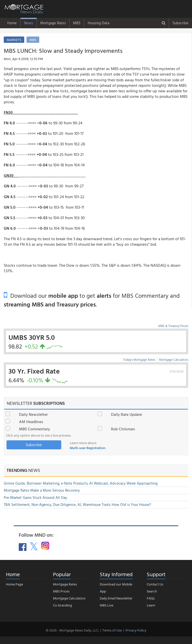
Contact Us (155, 584)
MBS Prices (61, 591)
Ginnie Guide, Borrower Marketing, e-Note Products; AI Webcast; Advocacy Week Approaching (81, 483)
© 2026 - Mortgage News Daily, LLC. (72, 630)
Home (12, 23)
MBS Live (106, 605)
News (28, 23)
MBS (77, 23)
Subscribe (180, 23)
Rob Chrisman (123, 429)
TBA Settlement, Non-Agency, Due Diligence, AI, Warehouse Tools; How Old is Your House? (77, 505)
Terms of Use (112, 630)
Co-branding (62, 605)
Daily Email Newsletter (116, 598)
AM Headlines (31, 422)
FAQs (151, 598)
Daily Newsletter (33, 414)
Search (152, 591)
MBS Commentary (34, 429)
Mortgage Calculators (174, 360)
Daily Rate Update (126, 414)
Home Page (14, 584)
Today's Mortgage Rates (139, 360)
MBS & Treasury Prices (173, 326)
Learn (151, 605)
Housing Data (98, 23)
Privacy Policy (136, 630)
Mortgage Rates (53, 23)
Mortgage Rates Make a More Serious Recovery (42, 490)
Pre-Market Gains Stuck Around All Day (35, 498)
